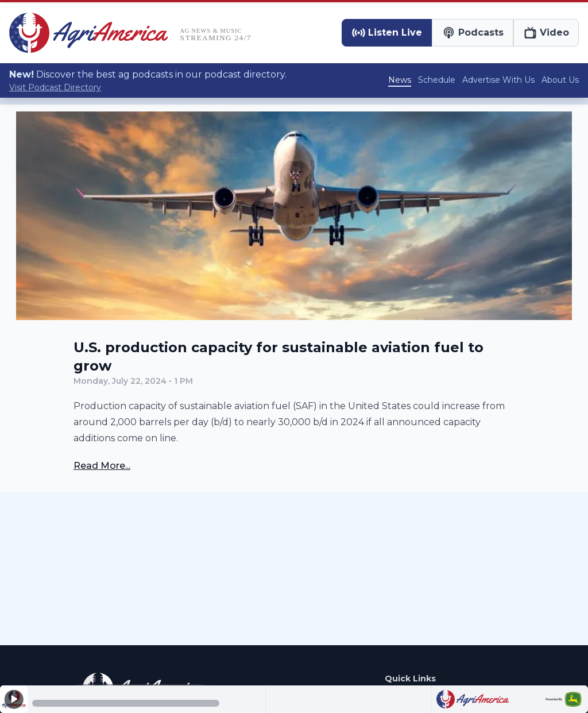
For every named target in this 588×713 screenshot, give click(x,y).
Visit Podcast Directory (55, 87)
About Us (560, 80)
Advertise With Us (498, 80)
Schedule (437, 80)
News (400, 80)
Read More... (102, 466)
